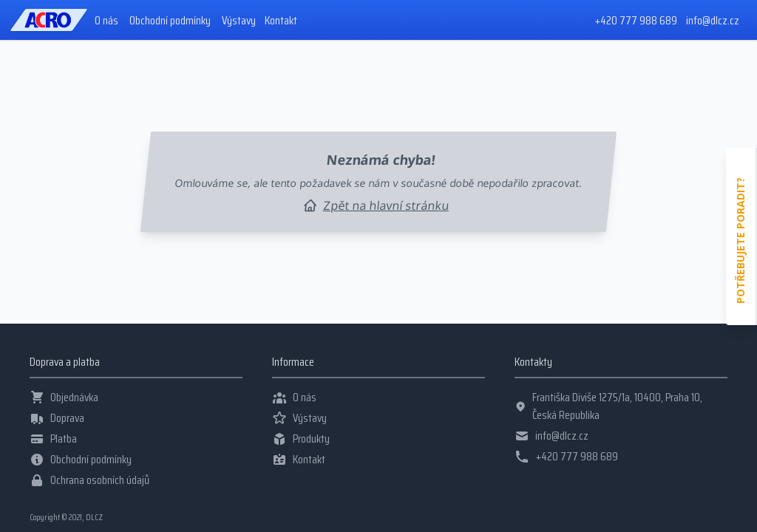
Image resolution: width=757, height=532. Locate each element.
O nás (106, 21)
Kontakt (281, 21)
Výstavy (239, 21)
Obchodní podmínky (170, 21)
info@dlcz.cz (713, 20)
